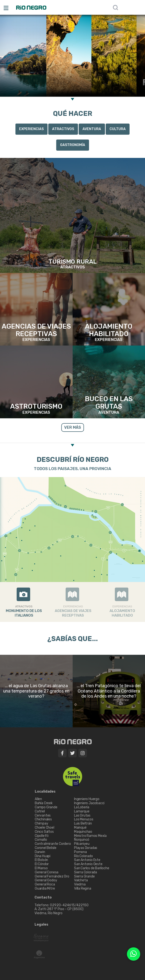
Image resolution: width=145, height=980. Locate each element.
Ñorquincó (82, 840)
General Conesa (47, 872)
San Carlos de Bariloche (92, 868)
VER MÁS (73, 427)
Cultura (118, 129)
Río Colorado (83, 856)
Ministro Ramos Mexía (90, 836)
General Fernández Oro (52, 876)
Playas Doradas (86, 848)
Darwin (40, 852)
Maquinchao (83, 832)
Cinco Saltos (44, 832)
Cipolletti (42, 836)
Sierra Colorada (86, 872)
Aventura (92, 129)
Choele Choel (45, 828)
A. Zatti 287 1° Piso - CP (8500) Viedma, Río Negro (59, 911)
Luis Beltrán (83, 823)
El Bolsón (41, 860)
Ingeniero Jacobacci (89, 803)
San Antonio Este (87, 860)
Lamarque (82, 811)
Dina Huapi (43, 856)
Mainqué (80, 828)
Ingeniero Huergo (87, 799)
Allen (38, 799)
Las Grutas (82, 815)
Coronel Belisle (46, 848)
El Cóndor (42, 864)
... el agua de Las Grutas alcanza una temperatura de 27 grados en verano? (36, 691)
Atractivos (63, 129)
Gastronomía (73, 145)
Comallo (41, 840)
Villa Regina (83, 888)
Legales (41, 925)
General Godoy (46, 880)
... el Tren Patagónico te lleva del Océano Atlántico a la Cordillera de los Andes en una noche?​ (109, 691)
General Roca (45, 884)
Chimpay (41, 823)
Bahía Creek (44, 803)
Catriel (40, 811)
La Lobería (82, 807)
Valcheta (81, 880)
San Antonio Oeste (88, 864)
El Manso (41, 868)
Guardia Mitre (45, 888)
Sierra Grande (84, 876)
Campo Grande (46, 807)
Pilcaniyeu (82, 844)
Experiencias (31, 129)
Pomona (80, 852)
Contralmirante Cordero (53, 844)
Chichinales (43, 819)
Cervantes (43, 815)
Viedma (80, 884)
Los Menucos (84, 819)
